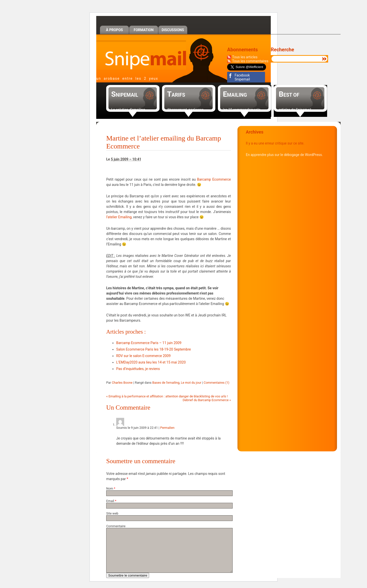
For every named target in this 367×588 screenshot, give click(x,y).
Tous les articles (245, 57)
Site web (112, 513)
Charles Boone (122, 383)
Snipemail (141, 55)
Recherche (282, 50)
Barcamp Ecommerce (214, 179)
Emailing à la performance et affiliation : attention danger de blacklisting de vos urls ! (167, 396)
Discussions (173, 30)
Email (110, 501)
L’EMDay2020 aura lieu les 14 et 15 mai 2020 (151, 362)
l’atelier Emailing (119, 217)
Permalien (167, 428)
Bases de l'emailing (166, 383)
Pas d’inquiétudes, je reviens (138, 369)
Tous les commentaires (250, 61)
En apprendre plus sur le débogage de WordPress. (284, 155)
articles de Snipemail (295, 110)
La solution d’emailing (128, 110)
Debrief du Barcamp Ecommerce (207, 400)
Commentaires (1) (217, 383)
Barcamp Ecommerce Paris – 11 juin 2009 (149, 343)
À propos (114, 30)
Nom (110, 488)
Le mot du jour (191, 383)
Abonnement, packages (185, 110)
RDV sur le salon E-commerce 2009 (143, 356)
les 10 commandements (242, 110)
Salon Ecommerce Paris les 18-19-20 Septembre (153, 349)
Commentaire (116, 526)
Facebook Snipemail (242, 77)
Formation (144, 30)
